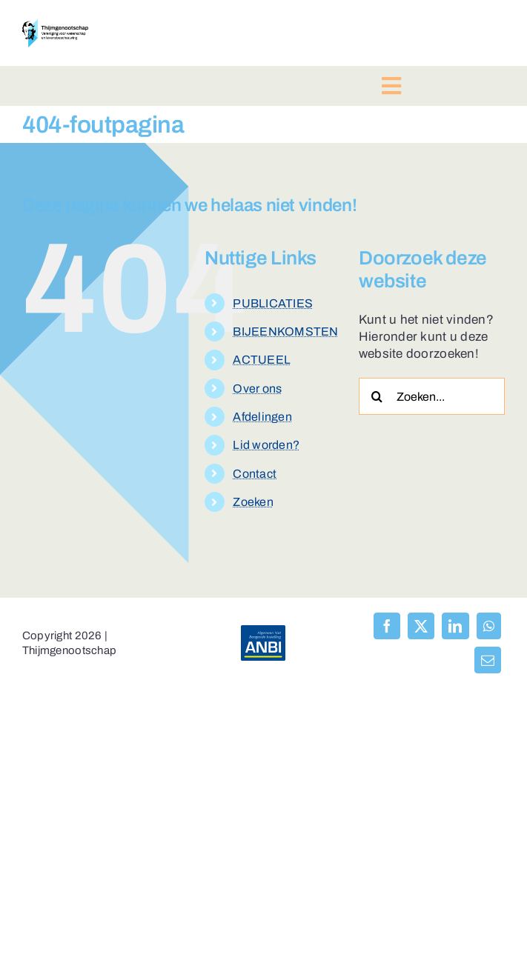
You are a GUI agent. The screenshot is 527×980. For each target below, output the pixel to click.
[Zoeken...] (432, 396)
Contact (255, 474)
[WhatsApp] (489, 626)
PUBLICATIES (273, 303)
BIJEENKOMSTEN (285, 331)
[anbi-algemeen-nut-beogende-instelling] (263, 631)
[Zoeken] (377, 396)
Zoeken (253, 502)
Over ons (257, 389)
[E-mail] (488, 660)
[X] (421, 626)
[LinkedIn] (455, 626)
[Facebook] (387, 626)
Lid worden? (266, 445)
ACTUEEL (262, 360)
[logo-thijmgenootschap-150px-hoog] (56, 26)
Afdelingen (262, 417)
